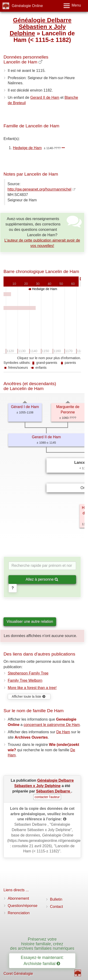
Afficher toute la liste (29, 696)
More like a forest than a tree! (32, 688)
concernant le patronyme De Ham (52, 725)
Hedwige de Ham (27, 148)
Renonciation (19, 913)
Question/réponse (23, 906)
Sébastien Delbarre (54, 791)
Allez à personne (42, 579)
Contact (56, 907)
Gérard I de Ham (25, 407)
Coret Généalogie (18, 974)
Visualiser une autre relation (30, 621)
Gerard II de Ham (45, 98)
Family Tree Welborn (25, 680)
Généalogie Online (27, 6)
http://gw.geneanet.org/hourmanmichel (39, 189)
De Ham (63, 732)
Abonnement (18, 898)
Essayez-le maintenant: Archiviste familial (42, 960)
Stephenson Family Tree (28, 673)
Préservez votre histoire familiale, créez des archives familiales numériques (42, 944)
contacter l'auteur (47, 797)
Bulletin (56, 899)
